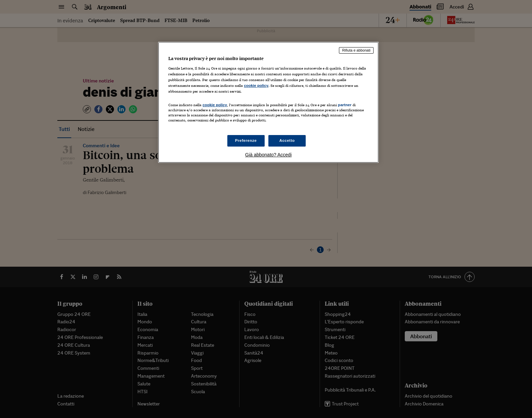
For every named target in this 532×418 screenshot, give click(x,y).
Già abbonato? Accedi (269, 155)
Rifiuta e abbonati (356, 50)
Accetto (287, 140)
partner (345, 105)
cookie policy (256, 85)
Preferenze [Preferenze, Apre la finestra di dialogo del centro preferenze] (246, 140)
